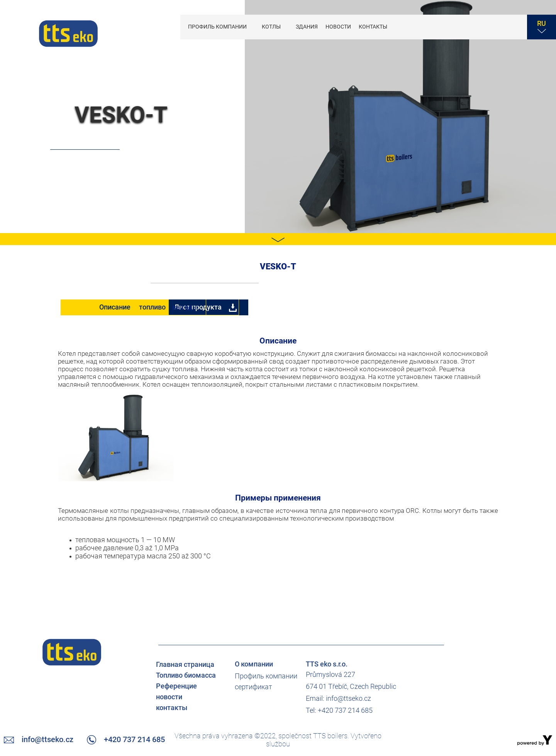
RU (542, 27)
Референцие (176, 686)
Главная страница (185, 665)
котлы (272, 27)
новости (338, 27)
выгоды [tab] (344, 307)
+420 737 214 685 (489, 22)
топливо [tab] (230, 307)
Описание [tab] (115, 307)
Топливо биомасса (186, 676)
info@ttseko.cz (439, 22)
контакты (373, 27)
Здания (307, 27)
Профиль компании (218, 27)
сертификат (253, 687)
